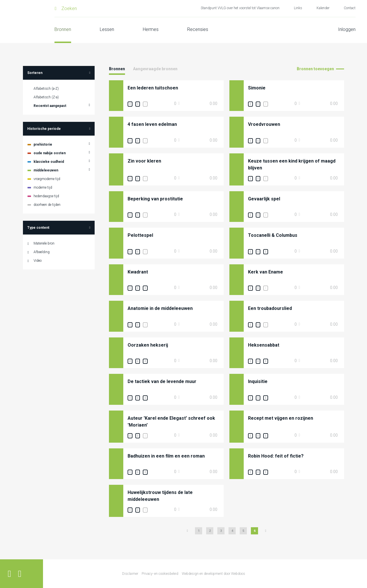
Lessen (107, 29)
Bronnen (63, 29)
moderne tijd (43, 187)
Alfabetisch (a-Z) (46, 89)
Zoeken (69, 8)
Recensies (198, 29)
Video (38, 261)
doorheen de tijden (47, 205)
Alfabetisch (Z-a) (46, 97)
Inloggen (347, 29)
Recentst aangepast (50, 106)
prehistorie (43, 144)
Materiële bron (44, 243)
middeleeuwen (46, 170)
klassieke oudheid (49, 162)
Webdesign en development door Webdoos (213, 574)
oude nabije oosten (50, 153)
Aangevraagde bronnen (155, 69)
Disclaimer (130, 574)
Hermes (151, 29)
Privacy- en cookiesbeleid (160, 574)
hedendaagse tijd (46, 196)
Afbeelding (42, 252)
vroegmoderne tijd (47, 179)
